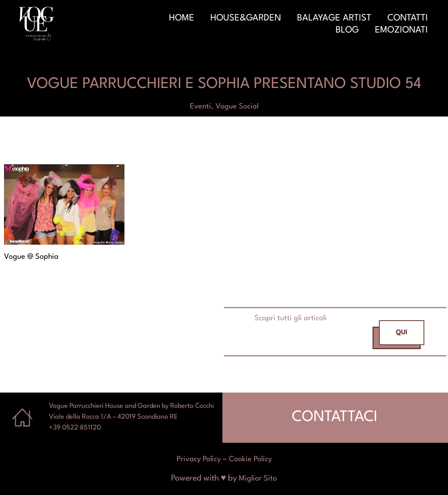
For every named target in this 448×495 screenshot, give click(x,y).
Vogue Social (237, 106)
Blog (347, 30)
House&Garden (246, 18)
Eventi (201, 106)
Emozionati (401, 30)
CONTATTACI (335, 417)
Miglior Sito (258, 479)
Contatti (408, 18)
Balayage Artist (334, 18)
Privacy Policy (199, 459)
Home (182, 18)
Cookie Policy (250, 459)
